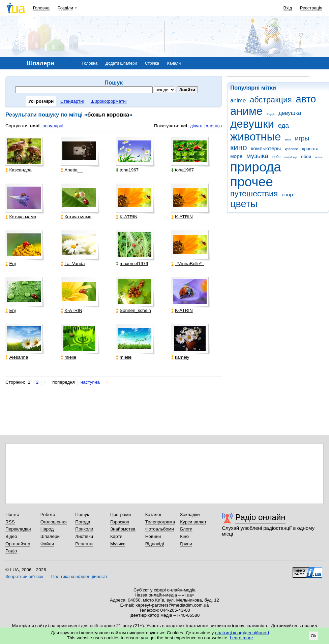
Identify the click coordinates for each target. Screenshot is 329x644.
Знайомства (123, 529)
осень (319, 157)
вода (271, 114)
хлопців (214, 126)
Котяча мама (21, 217)
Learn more (242, 638)
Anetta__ (72, 170)
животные (256, 137)
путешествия (254, 194)
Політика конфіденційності (79, 576)
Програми (121, 514)
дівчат (197, 126)
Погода (83, 522)
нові (35, 126)
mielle (68, 357)
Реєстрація (311, 8)
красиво (292, 149)
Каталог (154, 514)
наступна (90, 382)
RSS (10, 522)
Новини (153, 536)
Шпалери (50, 536)
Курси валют (193, 522)
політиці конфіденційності (242, 633)
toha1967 (127, 170)
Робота (48, 514)
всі (184, 126)
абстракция (271, 100)
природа (256, 167)
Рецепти (84, 544)
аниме (246, 111)
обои (306, 156)
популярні (53, 126)
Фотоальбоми (160, 529)
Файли (47, 544)
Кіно (184, 536)
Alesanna (17, 357)
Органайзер (18, 544)
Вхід (288, 8)
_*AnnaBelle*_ (188, 264)
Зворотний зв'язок (24, 576)
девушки (252, 124)
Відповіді (155, 544)
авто (306, 99)
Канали (174, 63)
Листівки (84, 536)
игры (302, 138)
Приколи (84, 529)
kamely (180, 357)
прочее (252, 182)
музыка (257, 156)
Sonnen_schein (133, 310)
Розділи (65, 8)
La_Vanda (73, 264)
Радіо (11, 551)
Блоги (186, 529)
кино (239, 148)
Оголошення (54, 522)
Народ (47, 529)
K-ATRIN (127, 217)
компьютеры (266, 148)
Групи (186, 544)
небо (276, 157)
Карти (116, 536)
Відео (11, 536)
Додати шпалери (121, 63)
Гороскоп (120, 522)
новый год (291, 157)
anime (238, 101)
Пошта (12, 514)
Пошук (82, 514)
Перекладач (18, 529)
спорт (289, 195)
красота (310, 149)
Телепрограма (160, 522)
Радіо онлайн (260, 517)
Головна (41, 8)
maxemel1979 (132, 264)
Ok (314, 636)
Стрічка (152, 63)
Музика (118, 544)
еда (283, 125)
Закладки (190, 514)
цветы (244, 204)
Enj (10, 264)
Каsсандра (18, 170)
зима (288, 140)
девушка (290, 113)
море (236, 156)
